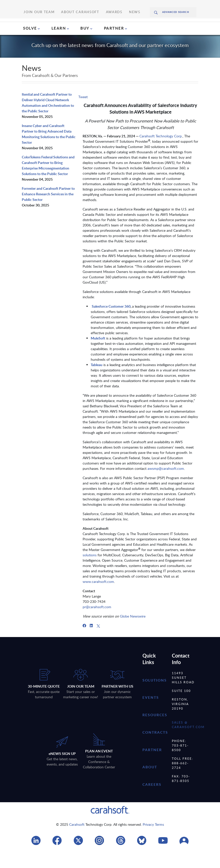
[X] (98, 640)
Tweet (83, 111)
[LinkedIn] (91, 640)
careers (152, 799)
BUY (85, 43)
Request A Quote (181, 26)
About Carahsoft (80, 5)
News (122, 5)
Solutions (155, 695)
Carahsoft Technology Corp (161, 150)
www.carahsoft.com (98, 596)
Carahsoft (77, 839)
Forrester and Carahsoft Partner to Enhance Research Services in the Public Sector (48, 208)
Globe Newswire (133, 631)
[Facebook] (84, 640)
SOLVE (30, 43)
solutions (90, 569)
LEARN (59, 43)
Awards (105, 5)
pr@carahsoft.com (97, 621)
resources (155, 729)
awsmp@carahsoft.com (166, 483)
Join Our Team (49, 5)
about (150, 781)
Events (151, 712)
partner (152, 764)
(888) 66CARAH (138, 26)
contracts (155, 747)
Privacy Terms (153, 839)
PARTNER (114, 43)
